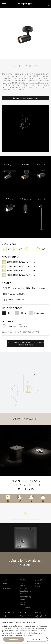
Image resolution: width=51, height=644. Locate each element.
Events (37, 586)
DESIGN (7, 580)
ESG (5, 616)
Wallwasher (24, 594)
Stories (38, 583)
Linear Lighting (25, 597)
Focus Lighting (25, 591)
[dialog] (25, 631)
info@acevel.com (26, 616)
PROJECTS (9, 613)
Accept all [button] (14, 639)
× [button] (48, 621)
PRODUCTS (24, 580)
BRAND (38, 580)
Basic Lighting (25, 607)
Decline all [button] (37, 639)
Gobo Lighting (25, 588)
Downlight (23, 600)
